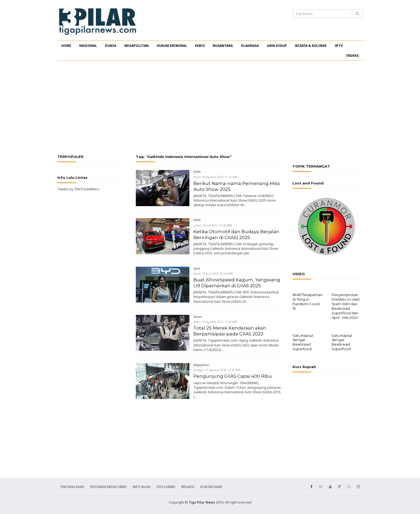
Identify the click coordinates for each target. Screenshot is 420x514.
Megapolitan (201, 365)
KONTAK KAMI (211, 486)
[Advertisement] (210, 108)
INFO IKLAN (141, 486)
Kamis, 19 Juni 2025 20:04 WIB (213, 274)
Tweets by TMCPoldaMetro (78, 189)
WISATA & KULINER (311, 46)
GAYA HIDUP (277, 46)
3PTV (339, 46)
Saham (198, 317)
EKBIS (200, 46)
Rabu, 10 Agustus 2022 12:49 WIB (215, 322)
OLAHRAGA (250, 46)
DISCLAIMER (166, 486)
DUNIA (111, 46)
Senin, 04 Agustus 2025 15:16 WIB (215, 177)
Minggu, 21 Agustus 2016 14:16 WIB (217, 370)
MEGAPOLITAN (136, 46)
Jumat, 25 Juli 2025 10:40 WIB (213, 225)
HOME (66, 46)
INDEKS (352, 56)
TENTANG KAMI (72, 486)
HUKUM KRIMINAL (172, 46)
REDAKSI (188, 486)
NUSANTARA (223, 46)
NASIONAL (88, 46)
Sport (197, 269)
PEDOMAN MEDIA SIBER (108, 486)
